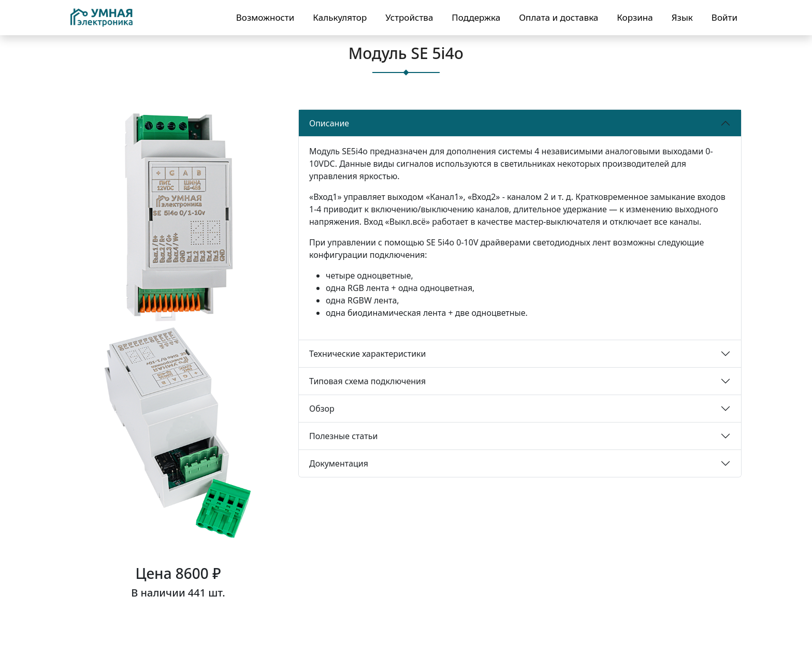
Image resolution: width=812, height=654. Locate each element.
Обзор (322, 409)
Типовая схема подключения (367, 381)
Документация (339, 463)
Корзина (635, 17)
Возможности (265, 17)
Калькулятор (340, 17)
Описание (329, 123)
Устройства (409, 17)
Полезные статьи (343, 436)
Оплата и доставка (559, 17)
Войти (724, 17)
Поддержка (476, 17)
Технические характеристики (368, 354)
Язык (682, 17)
